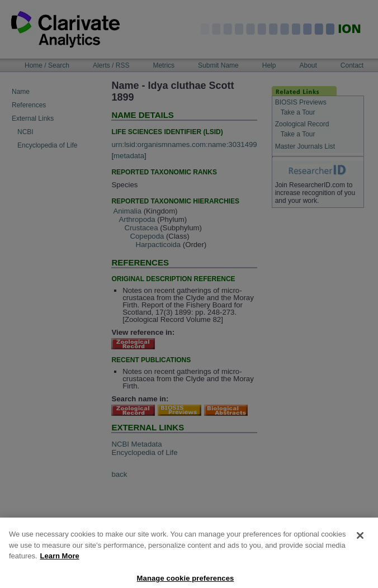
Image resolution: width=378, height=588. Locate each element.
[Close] (360, 542)
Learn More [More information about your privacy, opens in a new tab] (60, 562)
